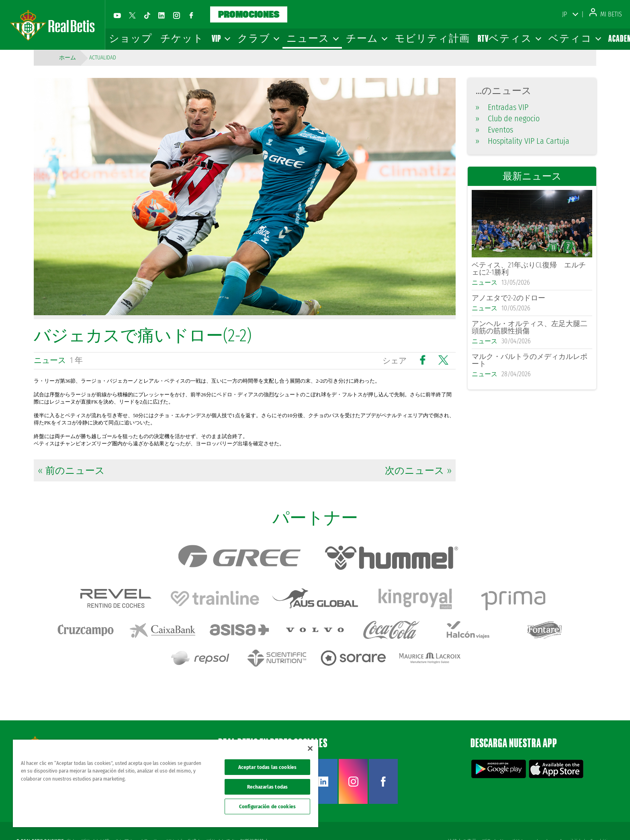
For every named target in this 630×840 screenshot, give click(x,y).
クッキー (544, 821)
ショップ (131, 38)
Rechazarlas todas (267, 787)
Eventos (494, 130)
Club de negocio (508, 118)
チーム (366, 38)
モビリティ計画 (432, 38)
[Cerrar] (310, 748)
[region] (166, 783)
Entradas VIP (502, 107)
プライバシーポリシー (505, 821)
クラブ (258, 38)
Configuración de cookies (267, 806)
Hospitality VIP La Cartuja (523, 141)
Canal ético (601, 821)
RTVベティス (509, 38)
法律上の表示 (460, 821)
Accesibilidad (572, 821)
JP (565, 14)
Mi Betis (606, 14)
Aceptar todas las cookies (267, 767)
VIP (221, 38)
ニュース (312, 38)
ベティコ (574, 38)
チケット (182, 38)
